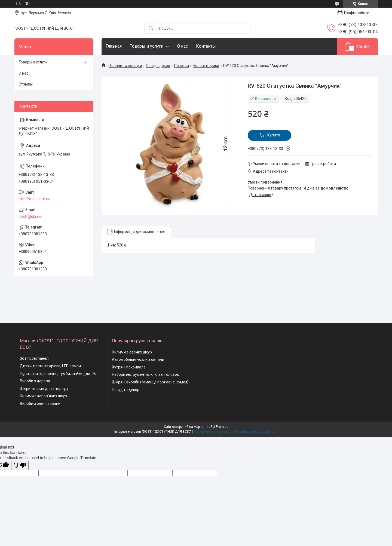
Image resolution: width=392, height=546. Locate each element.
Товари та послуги (126, 66)
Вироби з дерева (35, 381)
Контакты (206, 46)
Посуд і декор (158, 66)
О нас (182, 46)
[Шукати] (151, 28)
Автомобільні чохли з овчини (138, 359)
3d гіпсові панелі (35, 358)
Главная (114, 46)
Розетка (182, 66)
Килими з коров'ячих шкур (43, 396)
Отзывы (26, 84)
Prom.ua (222, 427)
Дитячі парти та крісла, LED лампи (50, 366)
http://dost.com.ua (34, 199)
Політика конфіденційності (257, 432)
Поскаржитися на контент (214, 432)
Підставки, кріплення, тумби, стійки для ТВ (58, 374)
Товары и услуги (147, 46)
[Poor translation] (20, 466)
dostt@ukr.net (31, 216)
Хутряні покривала (129, 367)
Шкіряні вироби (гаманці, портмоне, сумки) (150, 382)
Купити (274, 135)
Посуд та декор (126, 390)
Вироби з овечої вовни (40, 404)
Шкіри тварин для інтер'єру (44, 389)
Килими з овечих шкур (132, 352)
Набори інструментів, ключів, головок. (146, 374)
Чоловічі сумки (206, 66)
